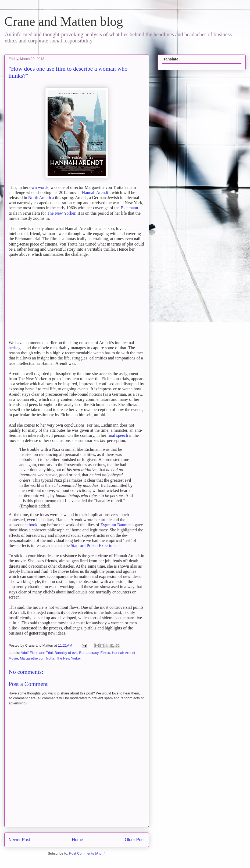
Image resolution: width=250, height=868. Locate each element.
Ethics (105, 653)
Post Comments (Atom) (87, 853)
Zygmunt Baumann (117, 525)
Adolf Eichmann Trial (37, 653)
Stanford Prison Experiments (96, 545)
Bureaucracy (89, 653)
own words (39, 187)
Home (78, 840)
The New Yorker (61, 213)
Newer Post (19, 840)
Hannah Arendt (95, 192)
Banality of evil (66, 653)
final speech (118, 435)
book (33, 525)
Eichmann (129, 208)
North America (41, 198)
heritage (16, 348)
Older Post (135, 840)
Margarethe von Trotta (37, 658)
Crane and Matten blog (64, 21)
